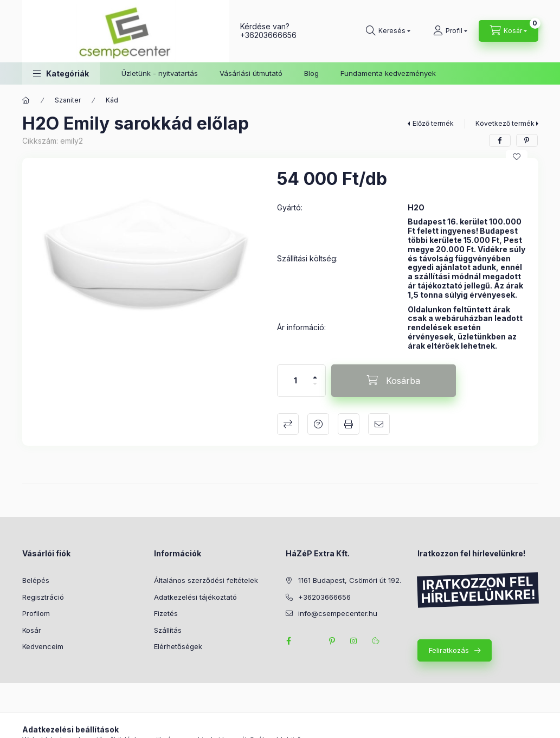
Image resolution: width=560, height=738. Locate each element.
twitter (311, 641)
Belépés (36, 580)
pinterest (332, 641)
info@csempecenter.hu (338, 613)
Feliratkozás (449, 650)
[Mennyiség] (295, 381)
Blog (311, 73)
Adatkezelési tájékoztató (195, 597)
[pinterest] (527, 140)
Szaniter (68, 100)
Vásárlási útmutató (251, 73)
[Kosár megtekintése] (508, 31)
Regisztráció (43, 597)
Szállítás (168, 630)
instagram (354, 641)
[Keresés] (388, 31)
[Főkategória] (26, 100)
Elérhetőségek (178, 646)
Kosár (32, 630)
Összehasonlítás (288, 424)
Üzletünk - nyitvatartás (160, 73)
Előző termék (433, 123)
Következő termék (505, 123)
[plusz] (315, 373)
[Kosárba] (394, 381)
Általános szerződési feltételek (206, 580)
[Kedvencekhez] (517, 157)
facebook (289, 641)
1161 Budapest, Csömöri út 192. (350, 580)
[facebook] (500, 140)
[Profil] (450, 31)
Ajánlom (379, 424)
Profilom (36, 613)
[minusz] (315, 389)
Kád (112, 100)
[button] (61, 73)
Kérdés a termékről (318, 424)
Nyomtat (349, 424)
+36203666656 (268, 35)
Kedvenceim (43, 646)
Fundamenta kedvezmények (388, 73)
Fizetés (166, 613)
